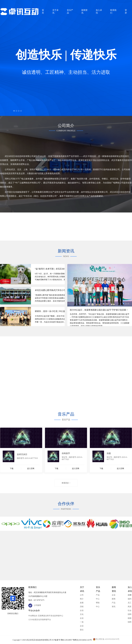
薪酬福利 (130, 597)
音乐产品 (98, 589)
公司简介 (82, 597)
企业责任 (82, 628)
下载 (12, 469)
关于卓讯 (82, 589)
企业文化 (82, 612)
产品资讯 (114, 605)
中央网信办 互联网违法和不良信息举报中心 (46, 616)
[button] (14, 111)
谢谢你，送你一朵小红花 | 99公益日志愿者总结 (53, 311)
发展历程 (82, 605)
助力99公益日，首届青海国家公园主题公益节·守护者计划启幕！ (99, 310)
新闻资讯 (114, 589)
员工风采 (130, 605)
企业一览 (82, 620)
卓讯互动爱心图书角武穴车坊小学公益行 (53, 290)
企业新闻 (114, 597)
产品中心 (98, 597)
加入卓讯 (130, 589)
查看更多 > (66, 483)
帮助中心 (98, 605)
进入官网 (31, 469)
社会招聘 (130, 612)
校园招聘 (130, 620)
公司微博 (35, 605)
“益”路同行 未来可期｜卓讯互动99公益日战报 (53, 269)
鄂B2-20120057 (67, 640)
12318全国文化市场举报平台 (40, 620)
